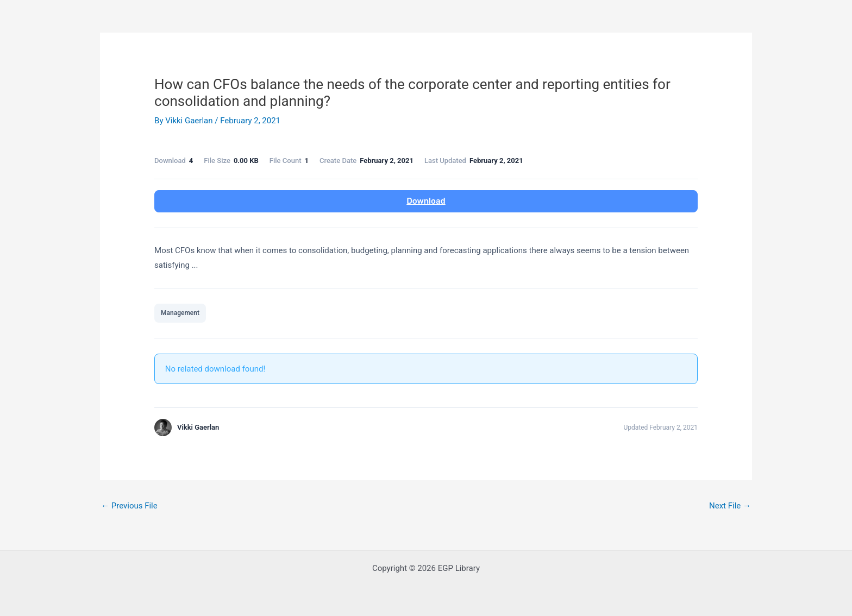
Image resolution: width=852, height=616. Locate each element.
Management (180, 313)
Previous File (129, 506)
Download (426, 201)
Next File (730, 506)
